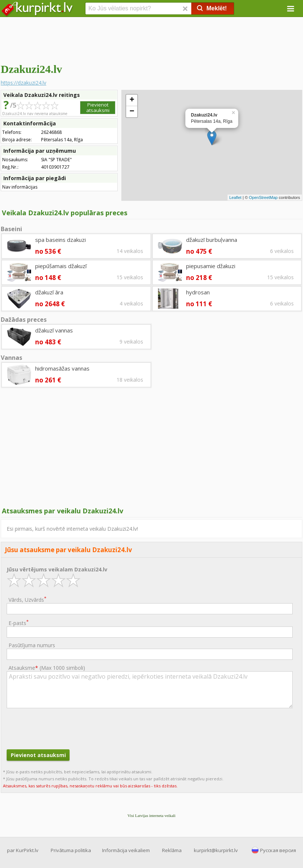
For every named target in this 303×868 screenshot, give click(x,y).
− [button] (132, 112)
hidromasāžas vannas (62, 368)
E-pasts (18, 623)
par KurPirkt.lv (23, 850)
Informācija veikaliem (126, 850)
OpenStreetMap (263, 197)
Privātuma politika (71, 850)
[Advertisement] (151, 39)
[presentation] (63, 728)
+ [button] (132, 100)
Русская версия (278, 850)
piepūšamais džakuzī (61, 266)
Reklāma (172, 850)
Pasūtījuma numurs (32, 645)
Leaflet (235, 197)
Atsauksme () (47, 668)
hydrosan (198, 292)
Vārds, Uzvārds (27, 599)
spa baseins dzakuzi (60, 240)
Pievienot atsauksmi (98, 107)
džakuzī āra (49, 292)
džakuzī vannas (54, 330)
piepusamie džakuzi (211, 266)
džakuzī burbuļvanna (212, 240)
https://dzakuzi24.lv (23, 83)
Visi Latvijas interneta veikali (152, 815)
